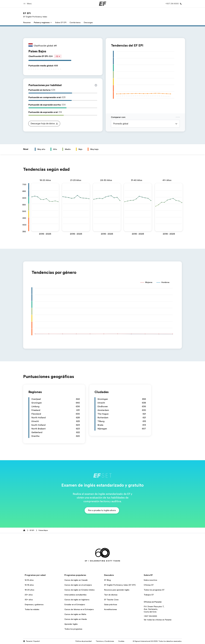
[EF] (103, 4)
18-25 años (29, 590)
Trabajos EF (149, 595)
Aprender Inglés (71, 624)
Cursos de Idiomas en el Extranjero (79, 609)
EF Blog (107, 580)
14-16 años (29, 580)
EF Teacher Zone (111, 600)
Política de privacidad (84, 641)
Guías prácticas (111, 604)
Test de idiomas (111, 595)
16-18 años (29, 585)
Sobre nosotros (150, 580)
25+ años (29, 595)
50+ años (29, 600)
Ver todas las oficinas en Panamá (158, 620)
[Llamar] (173, 4)
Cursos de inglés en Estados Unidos (79, 590)
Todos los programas (73, 629)
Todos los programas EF (154, 590)
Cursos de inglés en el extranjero (78, 585)
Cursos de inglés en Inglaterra (77, 600)
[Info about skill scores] (96, 85)
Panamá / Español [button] (31, 641)
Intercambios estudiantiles (75, 595)
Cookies (121, 641)
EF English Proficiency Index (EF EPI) (120, 585)
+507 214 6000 (150, 616)
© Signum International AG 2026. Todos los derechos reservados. (157, 641)
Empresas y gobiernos (34, 604)
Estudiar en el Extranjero (75, 604)
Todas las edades (32, 609)
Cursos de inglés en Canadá (76, 580)
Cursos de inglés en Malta (75, 614)
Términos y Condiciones (105, 641)
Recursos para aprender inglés (117, 590)
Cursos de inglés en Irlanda (76, 619)
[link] (35, 15)
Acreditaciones (111, 609)
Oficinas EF (149, 585)
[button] (28, 4)
